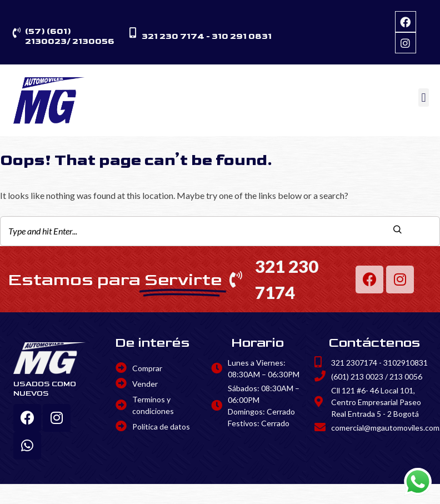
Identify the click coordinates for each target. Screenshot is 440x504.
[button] (424, 98)
